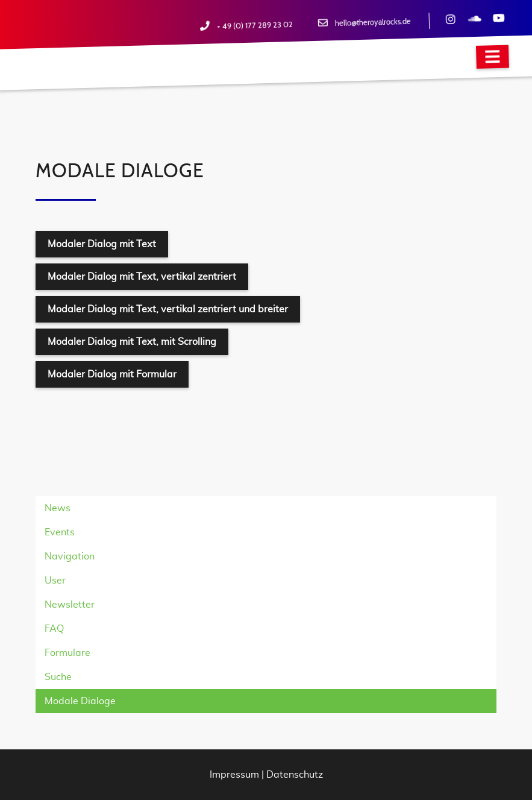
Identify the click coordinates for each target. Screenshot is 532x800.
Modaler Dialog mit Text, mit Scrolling (132, 342)
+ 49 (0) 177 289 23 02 (255, 26)
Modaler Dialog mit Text (102, 244)
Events (60, 532)
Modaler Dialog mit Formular (112, 374)
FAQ (54, 629)
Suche (58, 677)
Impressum (234, 775)
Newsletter (70, 605)
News (58, 508)
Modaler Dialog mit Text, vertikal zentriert (142, 277)
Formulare (67, 653)
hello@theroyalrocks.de (373, 23)
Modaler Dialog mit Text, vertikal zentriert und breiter (168, 309)
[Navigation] (493, 57)
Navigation (70, 556)
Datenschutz (295, 775)
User (55, 581)
